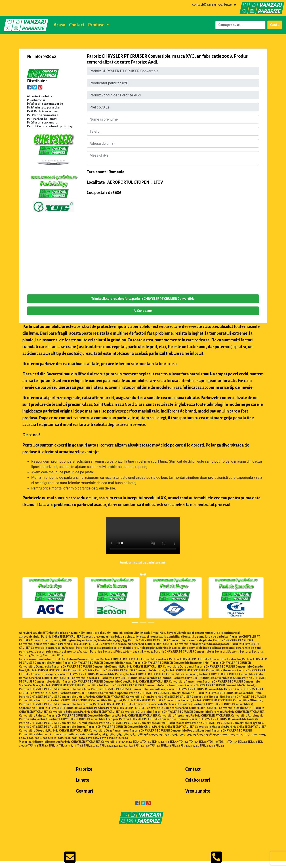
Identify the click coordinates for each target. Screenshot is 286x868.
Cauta (275, 25)
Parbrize (84, 769)
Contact (77, 25)
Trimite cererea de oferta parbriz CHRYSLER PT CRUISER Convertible (143, 299)
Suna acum (143, 311)
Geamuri (84, 791)
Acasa (60, 25)
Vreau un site (198, 791)
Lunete (82, 780)
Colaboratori (198, 780)
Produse (97, 25)
